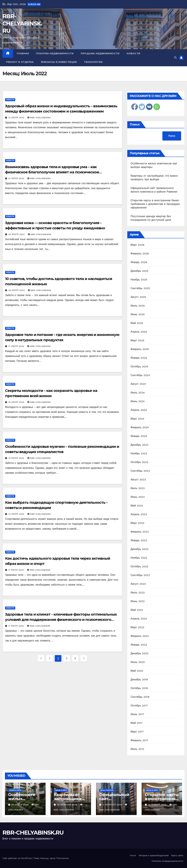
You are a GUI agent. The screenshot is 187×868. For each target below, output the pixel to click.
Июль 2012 (137, 749)
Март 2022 (137, 627)
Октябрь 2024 (139, 367)
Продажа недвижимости (100, 53)
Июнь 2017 (137, 714)
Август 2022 (138, 584)
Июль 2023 (138, 488)
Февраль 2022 (140, 636)
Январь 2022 (139, 645)
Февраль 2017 (139, 740)
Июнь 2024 (138, 401)
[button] (175, 58)
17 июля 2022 (17, 346)
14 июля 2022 (17, 514)
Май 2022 (137, 610)
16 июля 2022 (17, 402)
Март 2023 (137, 523)
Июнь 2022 (138, 601)
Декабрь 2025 (139, 271)
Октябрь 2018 (139, 688)
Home (133, 855)
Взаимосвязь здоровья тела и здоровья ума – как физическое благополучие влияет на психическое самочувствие (52, 172)
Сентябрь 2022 (140, 575)
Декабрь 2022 (139, 549)
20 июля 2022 (17, 234)
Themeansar (62, 858)
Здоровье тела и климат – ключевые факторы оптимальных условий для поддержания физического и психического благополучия (61, 620)
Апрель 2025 (139, 332)
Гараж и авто (15, 790)
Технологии (93, 62)
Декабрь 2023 (139, 445)
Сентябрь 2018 (140, 697)
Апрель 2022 (139, 619)
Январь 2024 (139, 436)
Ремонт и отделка (20, 62)
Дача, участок (107, 790)
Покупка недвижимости (55, 53)
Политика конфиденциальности (167, 861)
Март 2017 (137, 732)
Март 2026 (137, 245)
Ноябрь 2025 (139, 280)
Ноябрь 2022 (139, 558)
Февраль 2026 (140, 253)
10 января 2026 (158, 805)
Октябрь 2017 (139, 706)
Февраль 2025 (140, 349)
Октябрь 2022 (139, 566)
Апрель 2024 (139, 410)
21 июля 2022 (17, 118)
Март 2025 (137, 340)
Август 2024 (138, 384)
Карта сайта (177, 855)
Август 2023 (138, 480)
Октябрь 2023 (139, 462)
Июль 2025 (138, 306)
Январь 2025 (139, 358)
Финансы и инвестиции (59, 62)
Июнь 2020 (138, 662)
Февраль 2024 (140, 427)
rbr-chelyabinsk (39, 118)
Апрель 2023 (139, 514)
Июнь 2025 (138, 314)
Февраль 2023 (140, 532)
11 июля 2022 (17, 570)
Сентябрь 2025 (140, 288)
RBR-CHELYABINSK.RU (22, 23)
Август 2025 (138, 297)
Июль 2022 (138, 593)
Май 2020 (137, 671)
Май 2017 (137, 723)
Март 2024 (137, 419)
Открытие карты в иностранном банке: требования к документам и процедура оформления (155, 204)
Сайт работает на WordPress (18, 858)
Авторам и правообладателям (154, 855)
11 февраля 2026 (113, 805)
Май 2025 (137, 323)
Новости (133, 53)
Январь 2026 (139, 262)
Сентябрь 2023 (140, 471)
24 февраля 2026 (67, 805)
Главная (23, 53)
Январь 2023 (139, 540)
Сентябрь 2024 (140, 375)
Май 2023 (137, 506)
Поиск (135, 124)
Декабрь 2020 (140, 653)
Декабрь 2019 (139, 679)
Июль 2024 (138, 393)
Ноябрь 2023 (139, 453)
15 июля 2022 (17, 458)
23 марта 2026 (20, 805)
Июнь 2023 (138, 497)
